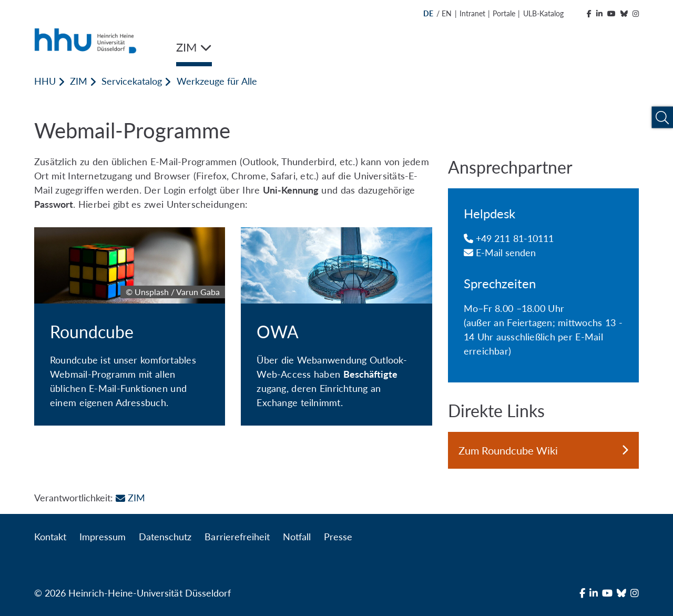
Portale (504, 13)
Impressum (103, 537)
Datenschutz (165, 537)
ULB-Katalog (543, 13)
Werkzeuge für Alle (217, 81)
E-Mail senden (500, 253)
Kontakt (50, 537)
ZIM (79, 81)
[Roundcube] (130, 326)
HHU (45, 81)
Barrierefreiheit (237, 537)
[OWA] (336, 326)
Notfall (297, 537)
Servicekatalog (132, 81)
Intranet (472, 13)
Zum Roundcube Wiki (543, 450)
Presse (338, 537)
